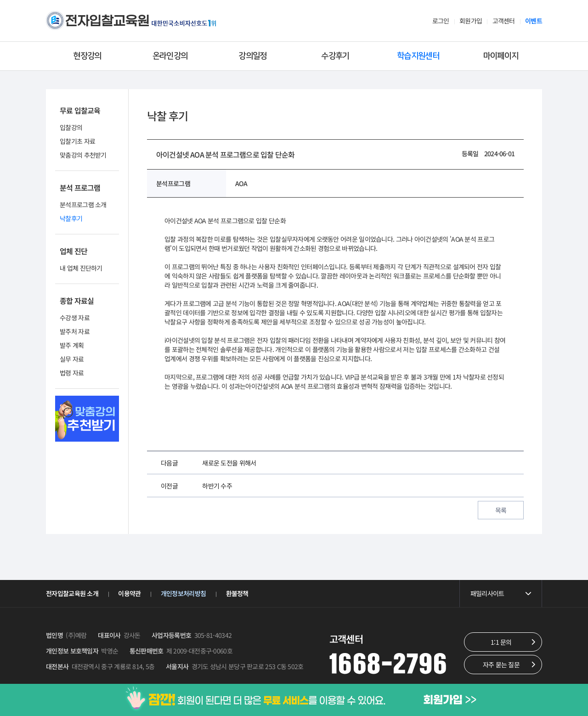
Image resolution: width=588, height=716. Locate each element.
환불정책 (237, 593)
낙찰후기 (71, 218)
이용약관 (129, 593)
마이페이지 (501, 56)
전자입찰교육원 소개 (72, 593)
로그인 (441, 21)
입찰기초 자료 (77, 141)
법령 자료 (72, 373)
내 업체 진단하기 (81, 268)
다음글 (169, 463)
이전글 (169, 486)
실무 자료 (72, 359)
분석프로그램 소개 (83, 205)
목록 (501, 510)
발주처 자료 (75, 331)
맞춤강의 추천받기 (83, 155)
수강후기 (335, 56)
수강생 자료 (75, 318)
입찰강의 (71, 127)
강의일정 (252, 56)
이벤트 (534, 21)
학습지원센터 (418, 56)
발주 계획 (72, 345)
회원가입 (471, 21)
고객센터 (504, 21)
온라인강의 (170, 56)
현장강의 (87, 56)
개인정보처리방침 (183, 593)
